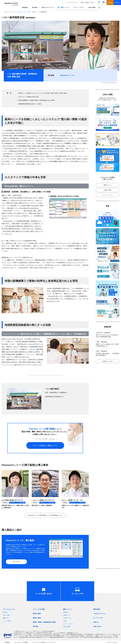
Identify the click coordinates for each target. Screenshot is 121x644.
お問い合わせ (97, 626)
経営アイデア (68, 618)
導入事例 (34, 12)
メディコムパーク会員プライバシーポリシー (44, 642)
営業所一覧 (5, 618)
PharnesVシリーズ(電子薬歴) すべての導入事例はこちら (45, 515)
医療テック (67, 615)
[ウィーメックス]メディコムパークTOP (21, 12)
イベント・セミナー (79, 7)
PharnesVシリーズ (67, 75)
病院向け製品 (37, 618)
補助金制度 (97, 609)
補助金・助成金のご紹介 (87, 2)
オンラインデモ (98, 618)
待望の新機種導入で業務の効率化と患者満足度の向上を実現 (36, 100)
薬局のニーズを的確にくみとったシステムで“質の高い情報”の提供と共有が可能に (43, 93)
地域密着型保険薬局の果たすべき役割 (30, 104)
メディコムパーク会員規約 (21, 642)
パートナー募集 (7, 621)
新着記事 (65, 612)
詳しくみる (16, 562)
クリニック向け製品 (39, 609)
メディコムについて (72, 2)
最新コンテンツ (65, 7)
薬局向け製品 (37, 614)
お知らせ (96, 622)
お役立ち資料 (92, 7)
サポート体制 (6, 615)
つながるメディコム (99, 614)
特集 (65, 621)
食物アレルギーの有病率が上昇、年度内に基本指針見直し (107, 345)
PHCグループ (8, 12)
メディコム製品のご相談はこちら (45, 445)
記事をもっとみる (108, 361)
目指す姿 (5, 612)
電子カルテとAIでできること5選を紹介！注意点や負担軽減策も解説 (107, 336)
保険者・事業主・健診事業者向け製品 (44, 622)
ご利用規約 (7, 642)
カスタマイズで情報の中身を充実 (28, 97)
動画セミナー (108, 185)
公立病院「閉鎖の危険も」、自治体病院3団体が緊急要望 (107, 354)
